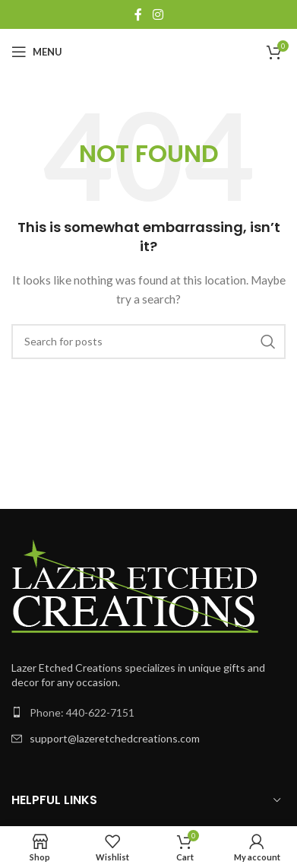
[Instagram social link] (158, 14)
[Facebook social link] (138, 14)
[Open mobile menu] (37, 52)
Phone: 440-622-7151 (82, 712)
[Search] (148, 342)
